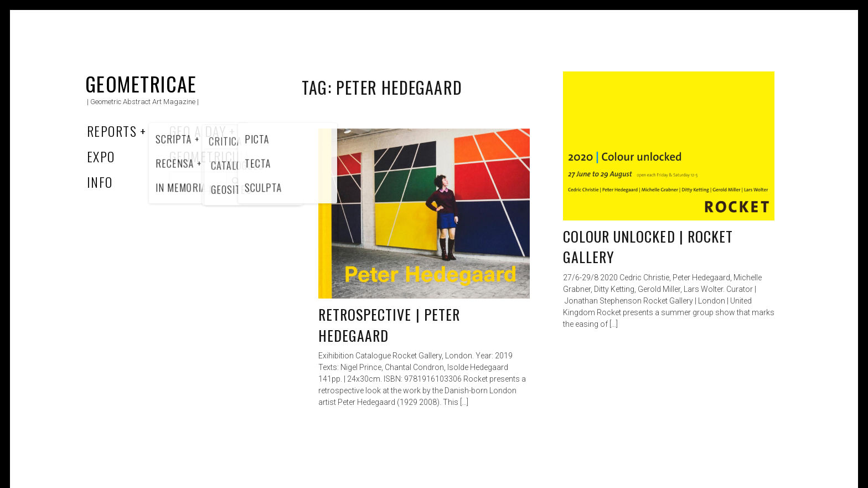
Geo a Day (198, 131)
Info (100, 182)
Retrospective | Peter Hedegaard (389, 325)
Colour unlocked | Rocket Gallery (648, 247)
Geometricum (210, 156)
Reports (112, 131)
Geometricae (141, 83)
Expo (101, 156)
